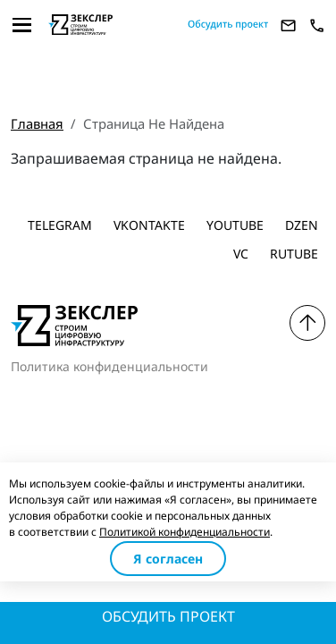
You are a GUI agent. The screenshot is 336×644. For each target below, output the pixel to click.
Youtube (235, 225)
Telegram (60, 225)
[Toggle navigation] (22, 25)
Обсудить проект (168, 616)
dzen (302, 225)
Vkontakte (149, 225)
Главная (37, 123)
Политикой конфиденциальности (185, 532)
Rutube (294, 254)
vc (241, 254)
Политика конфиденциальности (109, 366)
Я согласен (168, 559)
